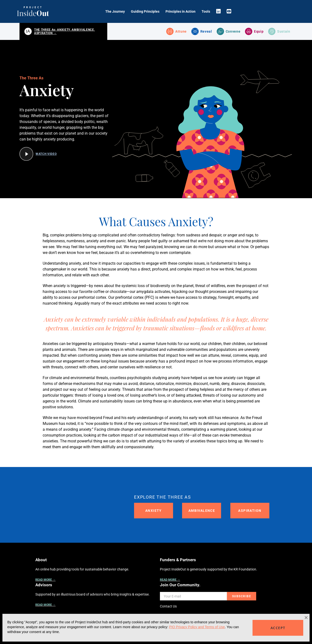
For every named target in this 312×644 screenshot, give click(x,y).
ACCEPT (278, 628)
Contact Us (168, 607)
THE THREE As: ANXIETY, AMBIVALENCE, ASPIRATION (64, 32)
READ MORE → (45, 580)
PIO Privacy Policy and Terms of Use (197, 627)
